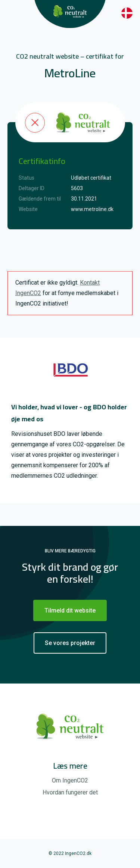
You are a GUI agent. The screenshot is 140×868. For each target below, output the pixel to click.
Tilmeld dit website (70, 610)
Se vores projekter (70, 643)
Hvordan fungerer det (70, 792)
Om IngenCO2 (70, 780)
